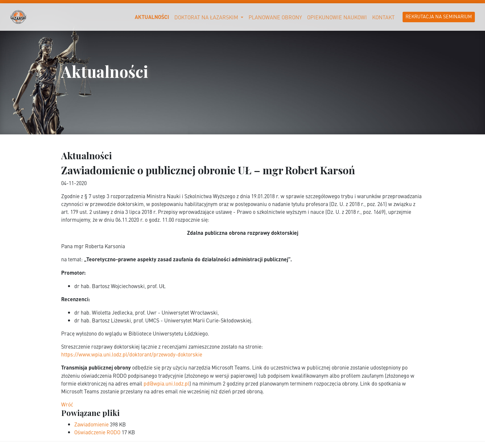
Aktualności (152, 17)
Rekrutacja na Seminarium (439, 16)
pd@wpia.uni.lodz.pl (166, 383)
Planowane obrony (275, 17)
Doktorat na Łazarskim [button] (207, 17)
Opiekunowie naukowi (337, 17)
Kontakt (383, 17)
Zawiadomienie (92, 424)
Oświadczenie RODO (98, 432)
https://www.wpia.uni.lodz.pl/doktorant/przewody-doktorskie (132, 354)
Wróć (67, 404)
